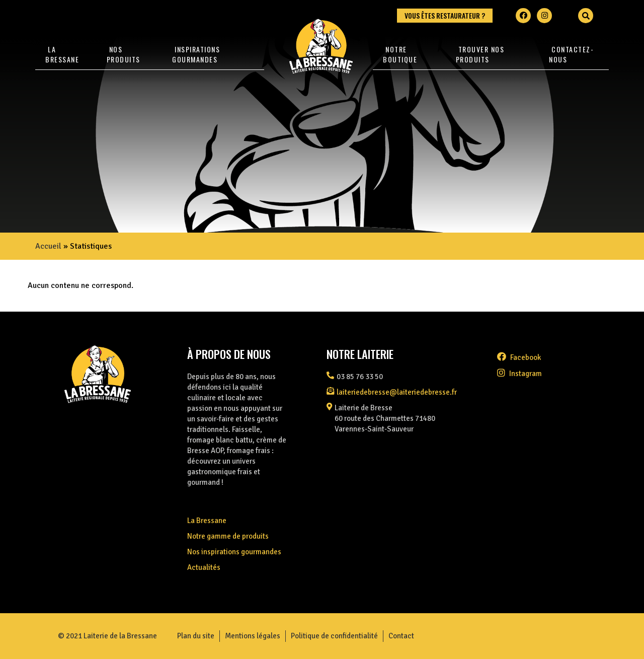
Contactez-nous (571, 54)
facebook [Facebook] (519, 357)
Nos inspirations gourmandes (234, 552)
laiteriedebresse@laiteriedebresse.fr (397, 392)
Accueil (48, 246)
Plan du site (196, 636)
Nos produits (124, 54)
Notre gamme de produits (228, 536)
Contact (401, 636)
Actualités (204, 567)
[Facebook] (523, 16)
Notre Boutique (400, 54)
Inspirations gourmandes (196, 54)
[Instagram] (544, 16)
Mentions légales (253, 636)
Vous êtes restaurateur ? (445, 15)
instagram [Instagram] (519, 374)
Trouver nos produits (480, 54)
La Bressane (62, 54)
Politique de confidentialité (334, 636)
